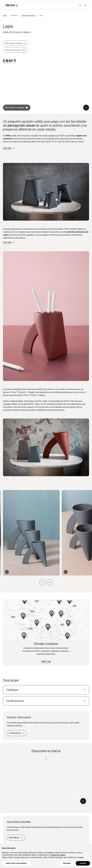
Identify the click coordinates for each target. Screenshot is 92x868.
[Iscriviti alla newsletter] (16, 838)
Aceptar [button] (83, 863)
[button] (42, 582)
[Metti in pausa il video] (86, 108)
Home (5, 15)
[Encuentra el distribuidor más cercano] (46, 661)
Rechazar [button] (67, 863)
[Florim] (11, 5)
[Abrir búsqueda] (80, 5)
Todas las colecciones (28, 15)
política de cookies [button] (58, 855)
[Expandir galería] (7, 572)
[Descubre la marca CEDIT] (46, 785)
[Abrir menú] (86, 5)
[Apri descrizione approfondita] (9, 148)
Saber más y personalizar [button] (16, 863)
